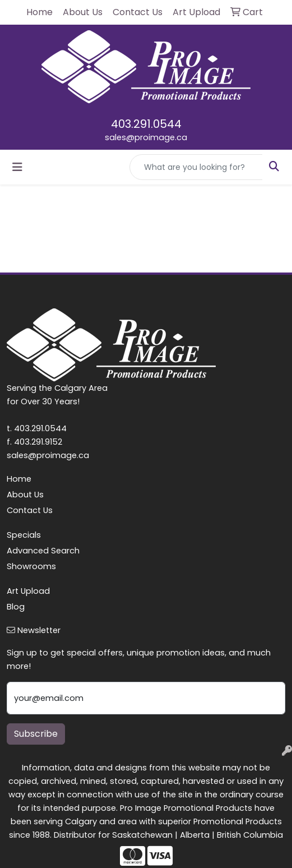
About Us (25, 495)
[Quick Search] (196, 167)
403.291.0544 (146, 124)
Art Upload (28, 591)
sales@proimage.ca (146, 137)
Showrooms (31, 566)
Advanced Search (43, 551)
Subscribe (36, 734)
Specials (24, 535)
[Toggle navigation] (17, 167)
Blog (16, 607)
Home (19, 479)
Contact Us (30, 510)
